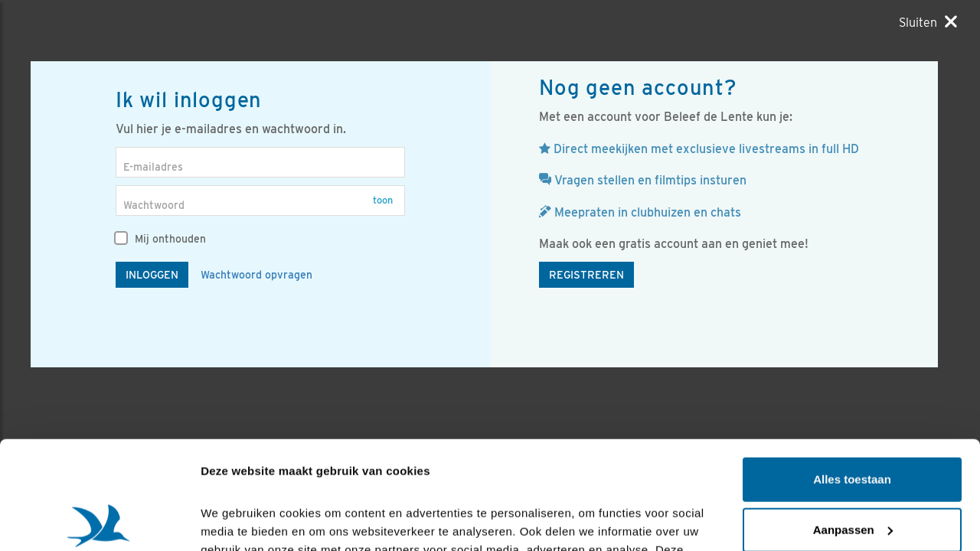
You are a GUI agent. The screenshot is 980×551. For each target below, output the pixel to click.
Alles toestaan (852, 372)
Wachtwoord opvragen (256, 275)
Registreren (586, 275)
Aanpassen (853, 421)
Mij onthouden (161, 238)
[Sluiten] (928, 22)
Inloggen (152, 275)
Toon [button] (383, 200)
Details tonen (237, 521)
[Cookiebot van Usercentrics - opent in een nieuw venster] (99, 521)
